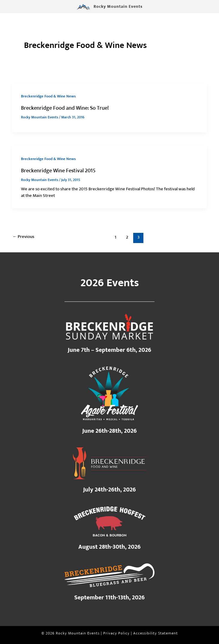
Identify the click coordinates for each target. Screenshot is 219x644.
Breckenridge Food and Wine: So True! (65, 108)
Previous (24, 237)
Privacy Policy (116, 633)
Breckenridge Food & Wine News (48, 96)
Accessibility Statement (156, 633)
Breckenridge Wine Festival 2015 (58, 171)
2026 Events (110, 283)
